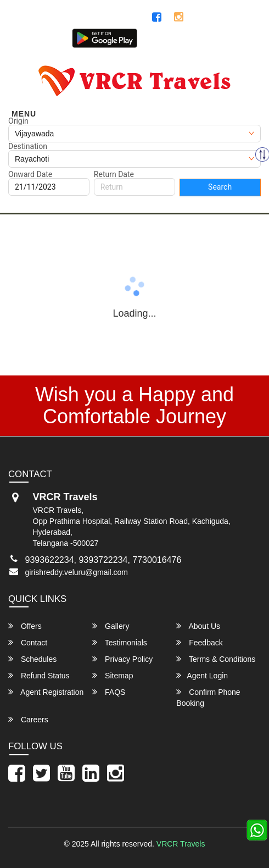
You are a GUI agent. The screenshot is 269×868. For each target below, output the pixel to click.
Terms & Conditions (216, 659)
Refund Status (39, 675)
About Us (198, 626)
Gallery (111, 626)
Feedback (199, 642)
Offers (25, 626)
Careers (28, 719)
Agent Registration (46, 692)
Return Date (114, 174)
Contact (28, 642)
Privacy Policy (122, 659)
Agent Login (235, 41)
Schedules (32, 659)
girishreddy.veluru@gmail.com (77, 572)
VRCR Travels (181, 844)
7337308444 (230, 18)
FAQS (109, 692)
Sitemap (113, 675)
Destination (28, 146)
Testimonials (120, 642)
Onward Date (30, 174)
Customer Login (172, 41)
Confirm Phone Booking (208, 697)
